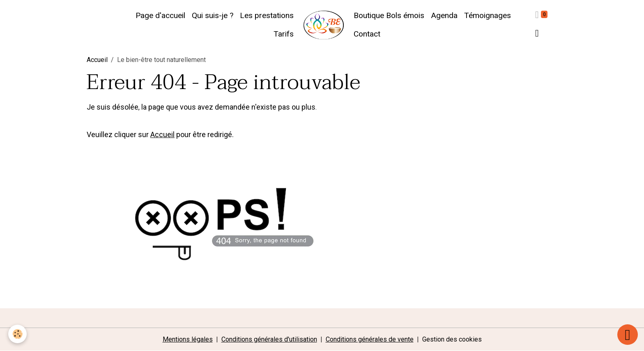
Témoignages (488, 15)
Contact (367, 34)
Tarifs (284, 34)
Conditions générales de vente (370, 339)
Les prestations (267, 15)
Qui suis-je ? (213, 15)
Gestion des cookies (452, 339)
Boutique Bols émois (389, 15)
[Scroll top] (628, 335)
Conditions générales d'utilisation (269, 339)
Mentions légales (188, 339)
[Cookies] (17, 334)
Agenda (444, 15)
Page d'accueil (160, 15)
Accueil (97, 60)
